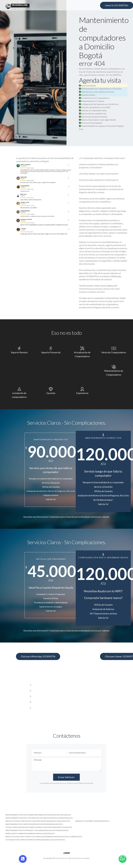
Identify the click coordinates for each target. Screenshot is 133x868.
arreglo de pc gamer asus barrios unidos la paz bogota (30, 833)
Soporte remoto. (87, 95)
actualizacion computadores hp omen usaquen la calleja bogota (35, 840)
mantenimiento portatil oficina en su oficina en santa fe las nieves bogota (39, 818)
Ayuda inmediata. (87, 85)
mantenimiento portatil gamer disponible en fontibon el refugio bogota (38, 815)
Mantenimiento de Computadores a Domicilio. (100, 89)
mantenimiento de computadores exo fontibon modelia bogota (34, 824)
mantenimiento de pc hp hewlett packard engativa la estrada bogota (37, 830)
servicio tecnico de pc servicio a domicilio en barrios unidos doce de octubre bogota (44, 837)
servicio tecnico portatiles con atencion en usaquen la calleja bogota (38, 821)
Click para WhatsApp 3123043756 (38, 656)
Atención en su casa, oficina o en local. (97, 92)
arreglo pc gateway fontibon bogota (92, 821)
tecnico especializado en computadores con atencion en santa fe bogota (39, 827)
